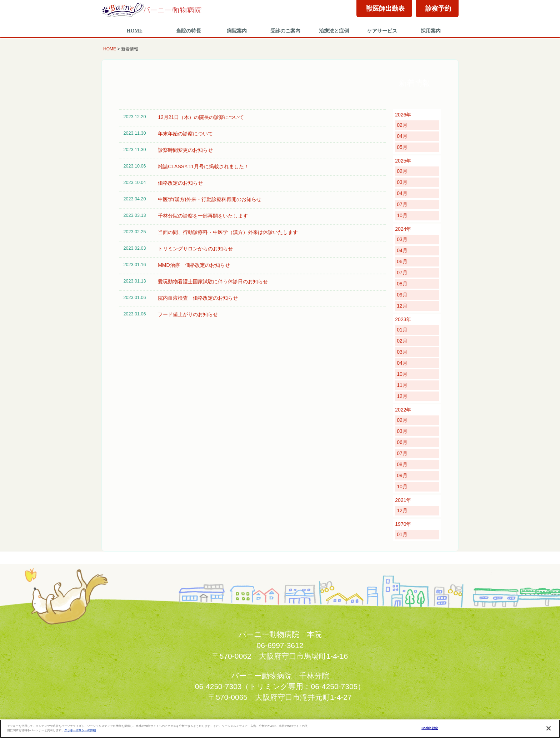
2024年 (403, 229)
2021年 (403, 500)
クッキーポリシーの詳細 (80, 730)
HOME (135, 31)
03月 (402, 182)
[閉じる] (549, 728)
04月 (402, 136)
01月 (402, 330)
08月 (402, 284)
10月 (402, 215)
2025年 (403, 161)
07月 (402, 204)
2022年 (403, 410)
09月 (402, 295)
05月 (402, 147)
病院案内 (237, 31)
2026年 (403, 115)
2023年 (403, 319)
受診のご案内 (285, 31)
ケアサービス (382, 31)
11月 (402, 385)
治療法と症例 (334, 31)
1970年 (403, 524)
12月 (402, 306)
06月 (402, 261)
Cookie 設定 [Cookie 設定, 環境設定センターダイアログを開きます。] (430, 728)
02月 (402, 125)
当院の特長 (189, 31)
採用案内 (431, 31)
